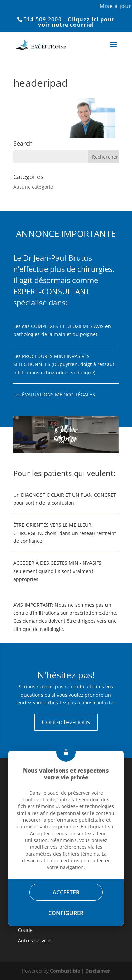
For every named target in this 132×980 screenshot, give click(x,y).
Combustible (65, 971)
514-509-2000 (43, 19)
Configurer (66, 913)
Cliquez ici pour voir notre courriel (77, 22)
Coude (25, 930)
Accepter (66, 892)
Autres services (35, 941)
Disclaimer (98, 971)
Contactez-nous (66, 722)
